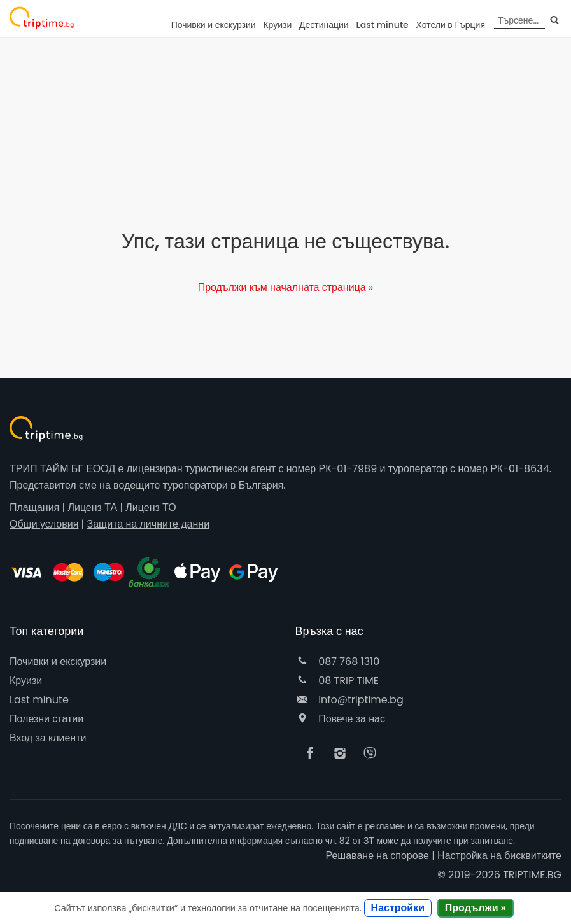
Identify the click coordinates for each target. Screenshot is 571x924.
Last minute (382, 25)
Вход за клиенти (48, 738)
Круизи (277, 25)
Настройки (398, 908)
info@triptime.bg (349, 700)
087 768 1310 (338, 661)
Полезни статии (46, 719)
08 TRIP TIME (337, 681)
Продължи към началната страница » (286, 287)
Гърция (451, 25)
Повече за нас (340, 719)
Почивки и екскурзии (214, 25)
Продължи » (476, 908)
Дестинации (324, 25)
